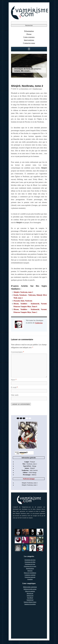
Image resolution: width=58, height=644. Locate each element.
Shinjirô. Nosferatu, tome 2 (30, 483)
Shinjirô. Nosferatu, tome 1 (23, 292)
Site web (15, 395)
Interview (30, 571)
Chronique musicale (30, 577)
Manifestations (30, 568)
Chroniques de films (30, 562)
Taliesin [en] (30, 595)
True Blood (30, 598)
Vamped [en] (30, 600)
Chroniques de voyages (30, 566)
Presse (29, 34)
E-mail (14, 387)
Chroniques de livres (30, 560)
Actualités (30, 579)
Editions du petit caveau (30, 589)
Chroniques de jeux (30, 564)
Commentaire (17, 352)
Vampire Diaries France (30, 602)
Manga (34, 466)
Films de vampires (30, 591)
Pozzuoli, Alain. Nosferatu (23, 301)
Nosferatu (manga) (29, 479)
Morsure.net (30, 593)
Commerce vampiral (30, 575)
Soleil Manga (32, 473)
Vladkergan (37, 89)
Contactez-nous (29, 43)
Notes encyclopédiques (30, 573)
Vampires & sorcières (30, 604)
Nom (14, 380)
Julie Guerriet (34, 470)
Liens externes (29, 37)
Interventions (29, 40)
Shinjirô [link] (32, 468)
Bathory (34, 475)
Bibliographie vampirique (30, 587)
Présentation (29, 31)
